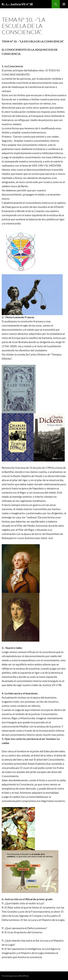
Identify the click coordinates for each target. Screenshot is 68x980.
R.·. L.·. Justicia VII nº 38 (17, 4)
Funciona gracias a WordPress (15, 976)
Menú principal (64, 4)
